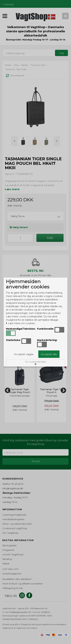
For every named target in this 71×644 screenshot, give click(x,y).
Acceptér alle (49, 354)
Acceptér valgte (24, 354)
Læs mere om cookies (20, 323)
